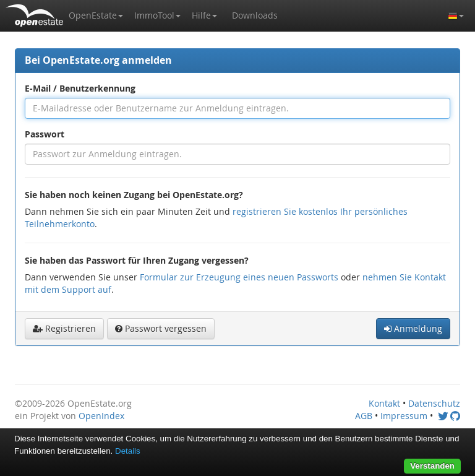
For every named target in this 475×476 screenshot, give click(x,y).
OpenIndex (101, 416)
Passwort (45, 134)
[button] (96, 15)
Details (128, 451)
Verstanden (432, 466)
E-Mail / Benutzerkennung (80, 88)
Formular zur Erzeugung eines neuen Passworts (239, 277)
